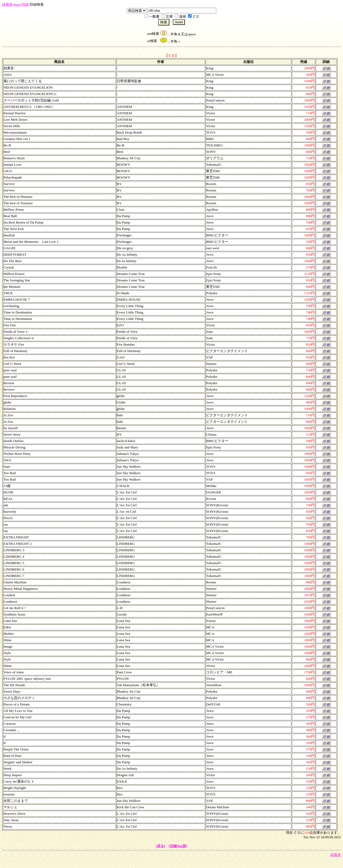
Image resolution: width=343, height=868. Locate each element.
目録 (25, 4)
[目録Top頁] (178, 846)
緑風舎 (7, 4)
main (17, 4)
